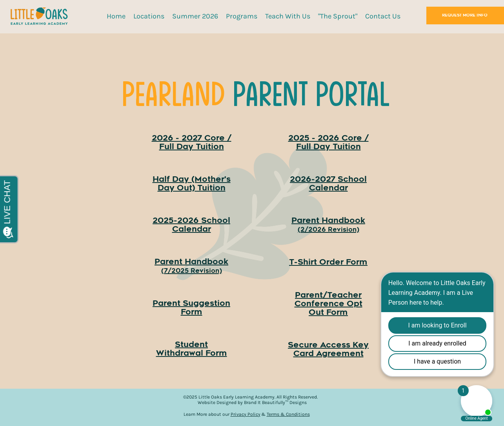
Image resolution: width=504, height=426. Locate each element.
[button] (149, 16)
